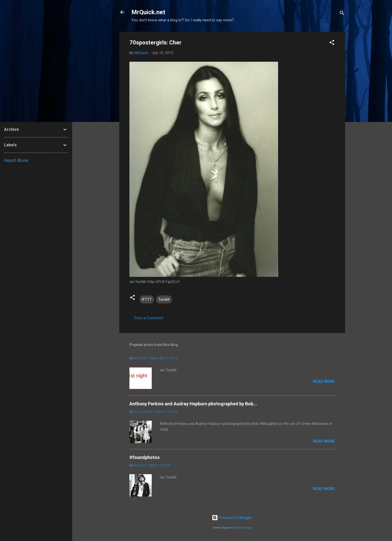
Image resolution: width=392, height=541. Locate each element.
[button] (332, 43)
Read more (324, 381)
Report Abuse (16, 160)
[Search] (342, 14)
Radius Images (243, 528)
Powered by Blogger (232, 518)
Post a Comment (149, 318)
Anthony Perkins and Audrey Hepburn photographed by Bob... (193, 404)
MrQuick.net (148, 12)
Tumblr (164, 299)
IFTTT (147, 299)
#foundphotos (144, 457)
